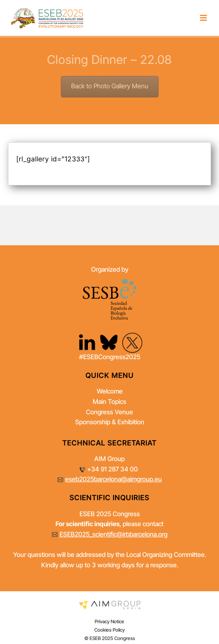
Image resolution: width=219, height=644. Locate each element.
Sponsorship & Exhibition (110, 423)
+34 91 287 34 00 (112, 470)
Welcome (110, 392)
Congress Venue (109, 413)
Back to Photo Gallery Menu (110, 87)
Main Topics (109, 402)
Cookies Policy (109, 630)
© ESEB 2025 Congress (110, 639)
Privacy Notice (109, 622)
